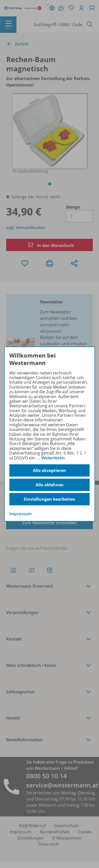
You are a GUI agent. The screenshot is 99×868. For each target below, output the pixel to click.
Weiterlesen (53, 458)
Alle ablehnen (50, 485)
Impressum (20, 514)
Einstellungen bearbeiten (49, 499)
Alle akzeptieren (49, 470)
